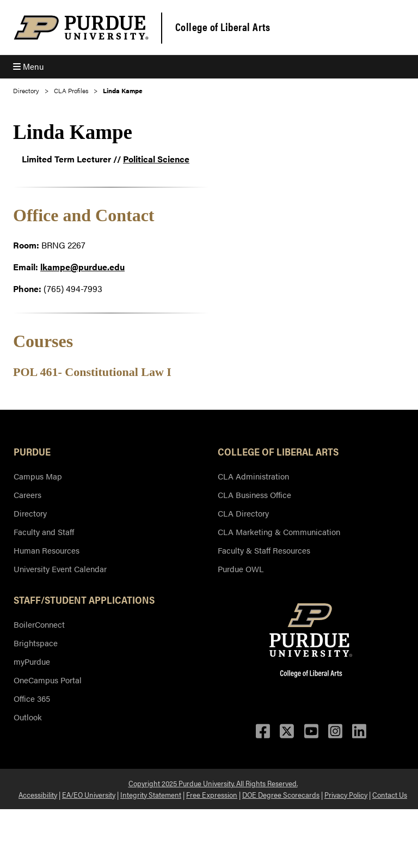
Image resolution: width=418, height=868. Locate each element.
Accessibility (38, 794)
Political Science (156, 159)
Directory (26, 90)
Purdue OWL (241, 569)
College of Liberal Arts (223, 27)
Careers (27, 494)
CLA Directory (243, 513)
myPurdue (32, 661)
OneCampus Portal (48, 680)
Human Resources (47, 550)
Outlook (28, 717)
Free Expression (212, 794)
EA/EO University (89, 794)
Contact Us (390, 794)
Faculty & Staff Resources (264, 550)
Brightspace (36, 643)
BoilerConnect (39, 624)
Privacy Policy (346, 794)
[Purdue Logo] (81, 28)
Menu (28, 66)
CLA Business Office (254, 494)
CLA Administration (253, 476)
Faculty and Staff (44, 532)
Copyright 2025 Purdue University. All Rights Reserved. (213, 783)
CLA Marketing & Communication (279, 532)
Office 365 (32, 698)
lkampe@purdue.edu (82, 267)
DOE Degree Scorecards (281, 794)
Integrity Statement (151, 794)
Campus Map (38, 476)
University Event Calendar (60, 569)
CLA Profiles (71, 90)
